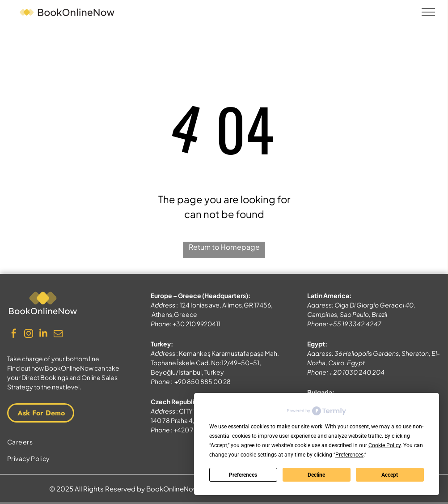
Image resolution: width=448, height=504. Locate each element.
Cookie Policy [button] (385, 445)
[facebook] (14, 335)
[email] (58, 335)
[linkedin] (43, 335)
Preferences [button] (349, 455)
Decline (316, 475)
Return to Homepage (224, 247)
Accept (390, 475)
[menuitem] (67, 442)
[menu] (428, 12)
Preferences (243, 475)
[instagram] (29, 335)
